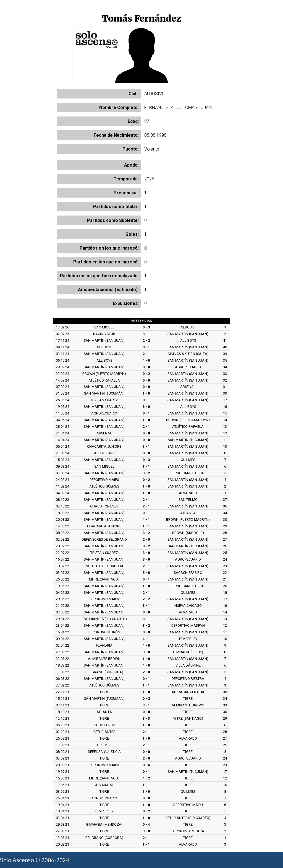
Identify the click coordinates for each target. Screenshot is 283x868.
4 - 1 (146, 519)
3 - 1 (146, 334)
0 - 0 (146, 367)
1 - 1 (146, 446)
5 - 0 (146, 573)
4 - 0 (146, 360)
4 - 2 (146, 778)
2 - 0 (146, 539)
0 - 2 (146, 374)
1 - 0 (146, 393)
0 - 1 (146, 347)
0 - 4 (146, 765)
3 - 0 (146, 407)
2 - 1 (146, 354)
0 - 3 (146, 327)
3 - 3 (146, 718)
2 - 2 (146, 340)
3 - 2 (146, 473)
